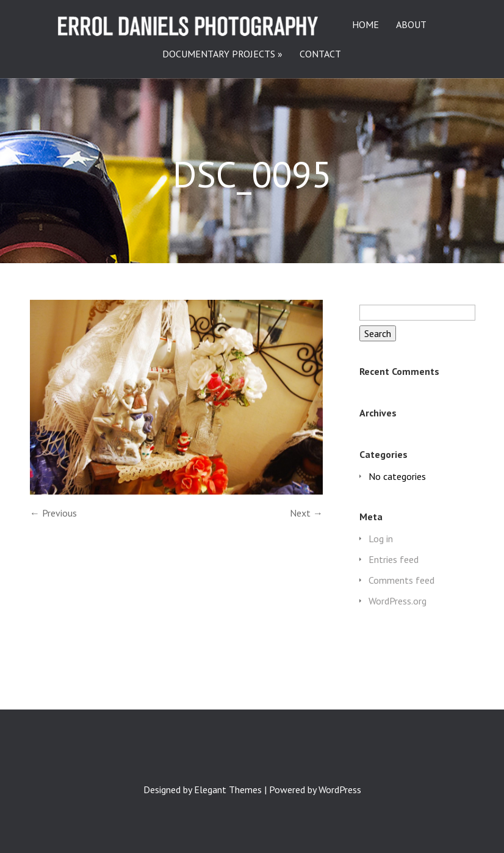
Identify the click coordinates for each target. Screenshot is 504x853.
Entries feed (394, 559)
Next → (306, 513)
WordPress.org (398, 601)
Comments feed (401, 580)
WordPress (340, 789)
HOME (365, 25)
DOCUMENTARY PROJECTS (219, 54)
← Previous (53, 513)
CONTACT (320, 54)
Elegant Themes (228, 789)
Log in (381, 539)
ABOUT (411, 25)
